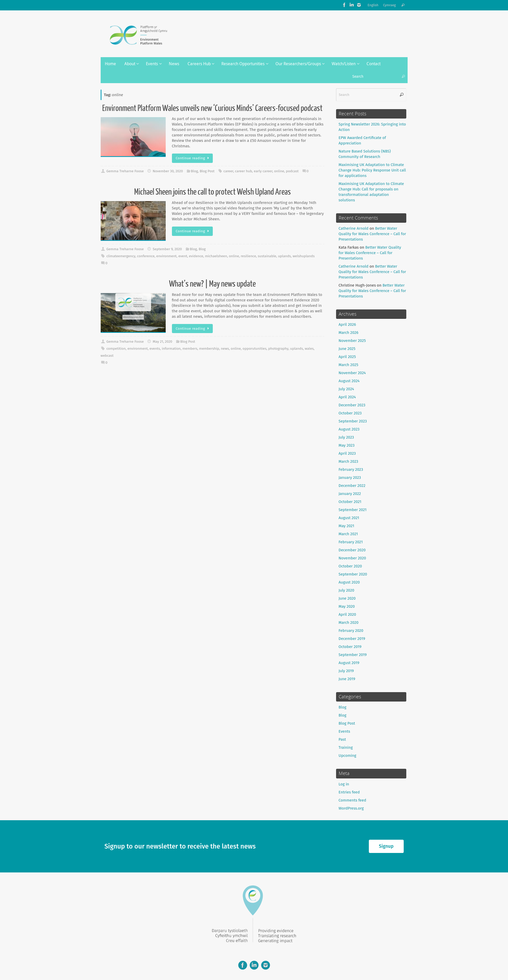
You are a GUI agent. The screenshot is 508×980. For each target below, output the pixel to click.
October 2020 (350, 566)
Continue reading (193, 158)
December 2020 (352, 550)
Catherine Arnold (354, 228)
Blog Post (207, 171)
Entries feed (349, 792)
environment (166, 256)
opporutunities (255, 349)
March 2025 (349, 365)
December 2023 (352, 405)
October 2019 (350, 647)
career (228, 171)
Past (342, 739)
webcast (107, 356)
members (190, 349)
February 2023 (351, 469)
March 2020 (349, 623)
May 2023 (347, 445)
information (171, 349)
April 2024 (347, 397)
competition (116, 349)
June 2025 (347, 349)
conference (146, 256)
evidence (196, 256)
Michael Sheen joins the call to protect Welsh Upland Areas (213, 192)
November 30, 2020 (168, 171)
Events (344, 731)
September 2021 (353, 510)
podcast (292, 171)
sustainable (267, 256)
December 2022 (352, 486)
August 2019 (349, 663)
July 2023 (346, 437)
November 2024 (352, 373)
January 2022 (350, 494)
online (279, 171)
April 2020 (347, 614)
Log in (344, 784)
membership (209, 349)
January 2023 (350, 478)
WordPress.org (351, 808)
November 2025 (352, 341)
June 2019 (347, 679)
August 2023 (349, 429)
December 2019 (352, 639)
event (183, 256)
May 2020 (347, 606)
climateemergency (121, 256)
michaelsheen (216, 256)
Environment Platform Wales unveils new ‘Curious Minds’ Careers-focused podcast (212, 108)
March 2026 (349, 333)
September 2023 (353, 421)
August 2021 (349, 518)
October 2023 (350, 413)
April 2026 (347, 325)
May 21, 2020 (162, 342)
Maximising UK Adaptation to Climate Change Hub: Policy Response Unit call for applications (372, 170)
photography (278, 349)
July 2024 (346, 389)
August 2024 (349, 381)
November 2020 (352, 558)
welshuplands (304, 256)
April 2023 (347, 453)
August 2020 (349, 582)
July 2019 (346, 671)
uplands (284, 256)
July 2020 (346, 590)
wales (309, 349)
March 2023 (349, 461)
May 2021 (346, 526)
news (225, 349)
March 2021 (348, 534)
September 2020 (353, 574)
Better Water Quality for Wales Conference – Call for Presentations (372, 234)
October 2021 (350, 502)
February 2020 (351, 631)
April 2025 (347, 357)
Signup (386, 846)
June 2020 (347, 598)
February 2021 (351, 542)
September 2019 (353, 655)
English (373, 5)
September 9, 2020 (167, 249)
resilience (249, 256)
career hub (243, 171)
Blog (194, 171)
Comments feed (352, 800)
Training (346, 747)
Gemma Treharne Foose (125, 171)
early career (263, 171)
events (155, 349)
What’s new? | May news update (212, 284)
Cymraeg (390, 5)
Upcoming (348, 756)
